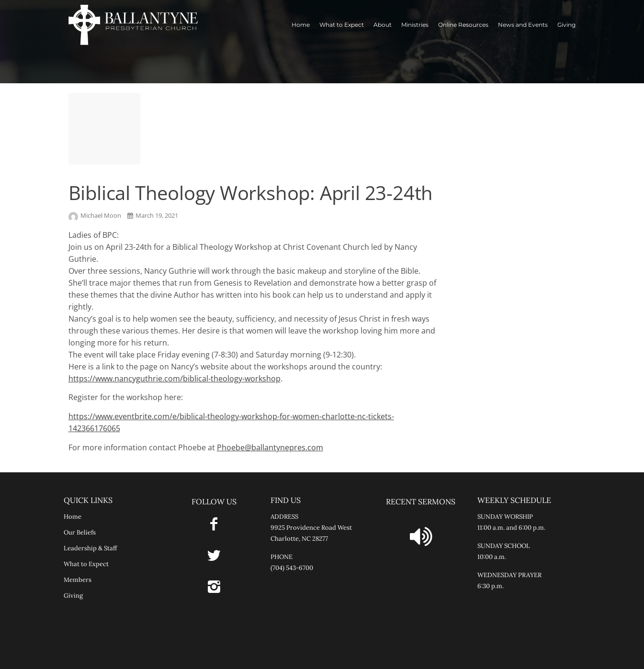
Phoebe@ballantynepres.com (270, 447)
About (383, 25)
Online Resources (463, 25)
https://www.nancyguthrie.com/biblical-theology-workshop (175, 379)
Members (78, 580)
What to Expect (342, 25)
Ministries (415, 25)
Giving (566, 25)
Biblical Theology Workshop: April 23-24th (251, 193)
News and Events (523, 25)
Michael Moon (96, 215)
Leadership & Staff (90, 548)
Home (301, 25)
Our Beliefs (80, 532)
